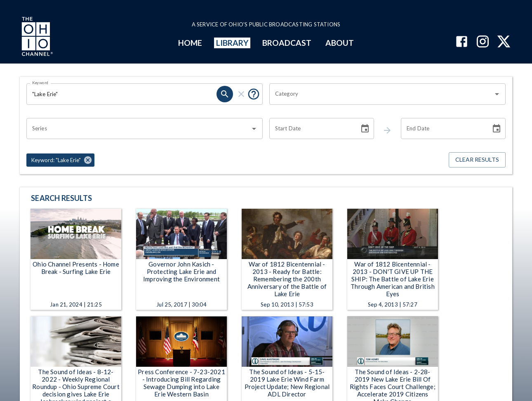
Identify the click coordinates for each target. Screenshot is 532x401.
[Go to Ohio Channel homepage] (36, 38)
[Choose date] (365, 129)
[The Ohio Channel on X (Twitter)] (504, 42)
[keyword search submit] (225, 94)
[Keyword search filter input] (121, 94)
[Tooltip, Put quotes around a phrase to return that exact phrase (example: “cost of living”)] (254, 94)
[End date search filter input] (443, 129)
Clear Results (477, 160)
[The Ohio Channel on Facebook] (462, 42)
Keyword (40, 83)
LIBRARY (232, 43)
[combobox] (381, 94)
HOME (190, 43)
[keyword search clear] (241, 94)
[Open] (497, 94)
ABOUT (340, 43)
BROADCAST (287, 43)
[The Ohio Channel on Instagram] (483, 42)
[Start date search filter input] (311, 129)
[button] (60, 160)
